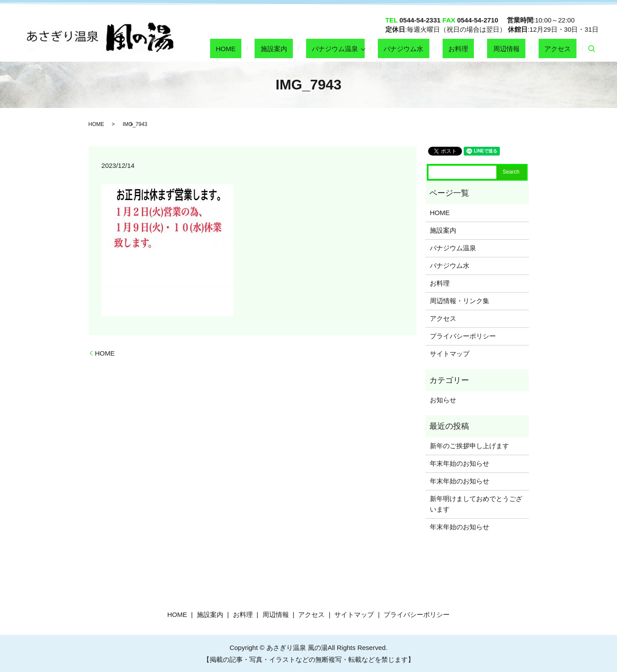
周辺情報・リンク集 (460, 301)
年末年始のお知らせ (460, 463)
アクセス (563, 48)
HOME (296, 48)
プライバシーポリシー (463, 336)
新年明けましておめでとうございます (476, 504)
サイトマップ (450, 354)
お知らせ (443, 400)
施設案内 (332, 48)
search (592, 49)
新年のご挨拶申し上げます (469, 446)
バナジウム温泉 (382, 48)
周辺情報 (524, 48)
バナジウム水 (444, 48)
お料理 (487, 48)
